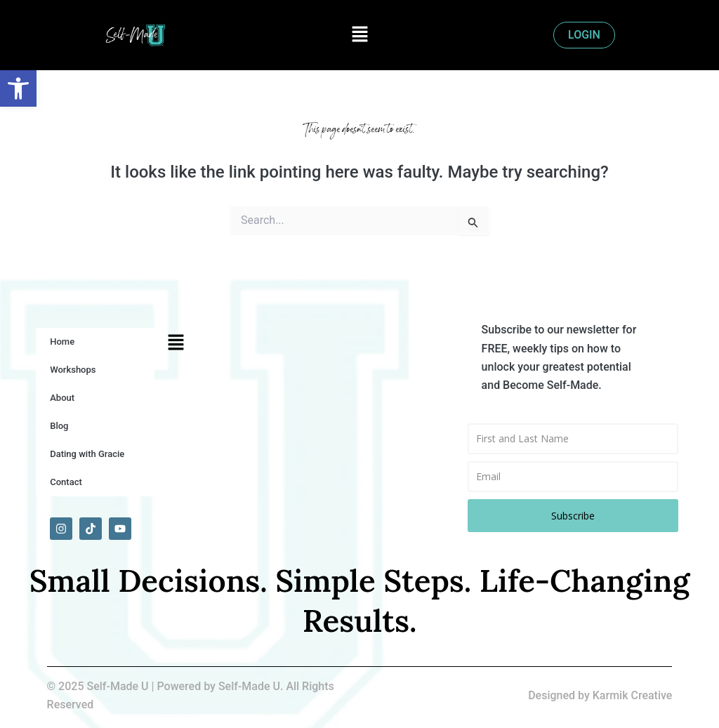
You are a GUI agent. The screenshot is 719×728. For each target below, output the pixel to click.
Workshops (73, 370)
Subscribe (573, 516)
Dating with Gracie (87, 454)
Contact (66, 482)
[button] (359, 35)
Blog (59, 426)
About (62, 398)
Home (62, 342)
